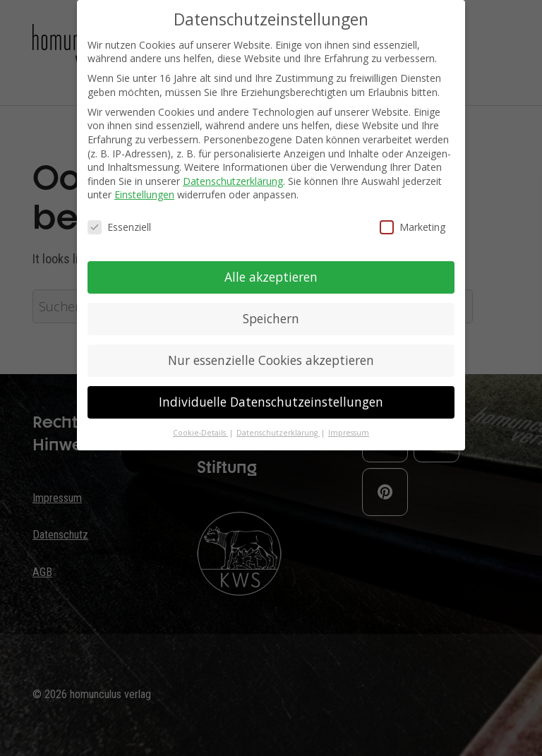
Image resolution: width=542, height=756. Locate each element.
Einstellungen (144, 194)
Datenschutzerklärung (233, 181)
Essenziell (119, 227)
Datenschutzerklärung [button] (278, 433)
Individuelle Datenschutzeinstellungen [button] (271, 402)
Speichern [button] (271, 318)
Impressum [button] (349, 433)
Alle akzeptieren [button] (271, 277)
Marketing (412, 227)
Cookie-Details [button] (200, 433)
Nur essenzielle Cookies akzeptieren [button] (271, 360)
